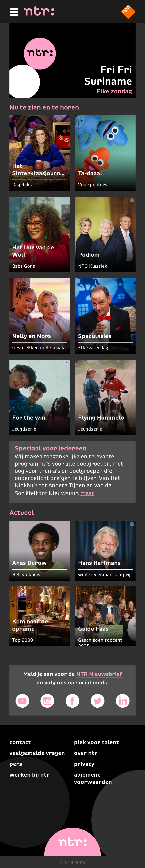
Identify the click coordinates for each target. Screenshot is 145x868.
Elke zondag (114, 91)
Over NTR (86, 753)
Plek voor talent (97, 742)
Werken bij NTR (30, 775)
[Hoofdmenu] (14, 12)
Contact (20, 742)
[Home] (39, 15)
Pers (16, 764)
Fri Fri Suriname (108, 75)
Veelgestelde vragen (37, 753)
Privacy (84, 764)
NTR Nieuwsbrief (99, 674)
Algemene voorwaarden (93, 778)
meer (87, 494)
